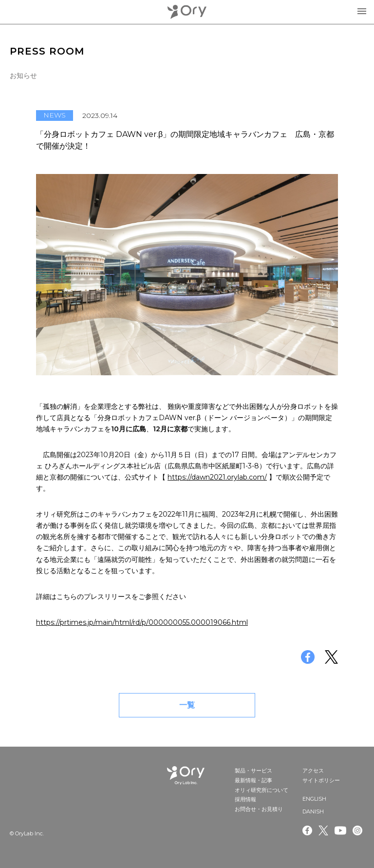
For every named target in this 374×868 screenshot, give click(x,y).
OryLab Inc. (187, 12)
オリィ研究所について (262, 790)
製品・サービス (253, 771)
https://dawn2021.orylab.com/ (217, 477)
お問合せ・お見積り (259, 809)
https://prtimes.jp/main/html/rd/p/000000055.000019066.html (142, 622)
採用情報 (245, 799)
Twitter (323, 830)
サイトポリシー (321, 780)
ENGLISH (314, 799)
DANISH (313, 811)
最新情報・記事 (253, 780)
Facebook (307, 830)
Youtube (340, 830)
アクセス (313, 771)
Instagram (358, 830)
